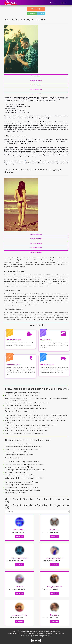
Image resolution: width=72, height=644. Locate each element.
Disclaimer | (43, 631)
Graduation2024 (20, 558)
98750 (20, 587)
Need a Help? (36, 9)
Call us (41, 14)
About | (15, 631)
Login (63, 3)
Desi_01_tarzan (55, 587)
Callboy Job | (49, 633)
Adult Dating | (22, 633)
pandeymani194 (20, 615)
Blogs (58, 631)
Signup (53, 3)
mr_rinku (55, 530)
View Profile (20, 536)
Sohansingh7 (20, 530)
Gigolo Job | (31, 633)
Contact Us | (52, 631)
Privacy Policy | (33, 631)
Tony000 (55, 615)
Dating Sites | (12, 633)
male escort (27, 161)
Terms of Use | (23, 631)
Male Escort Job (59, 633)
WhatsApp (32, 14)
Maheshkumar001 (55, 558)
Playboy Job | (40, 633)
